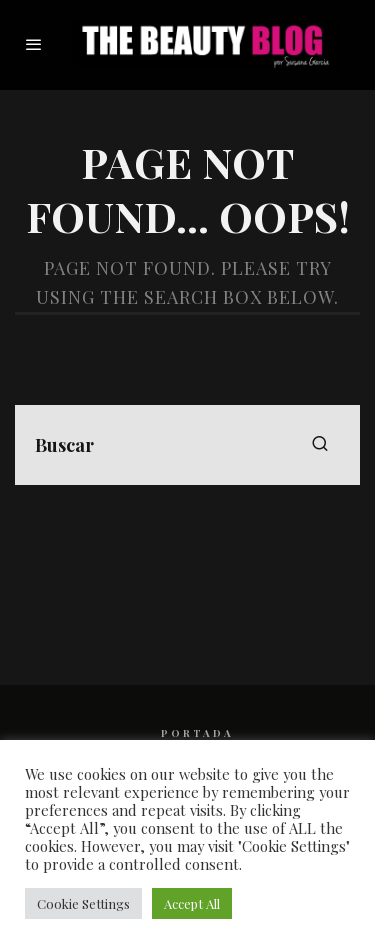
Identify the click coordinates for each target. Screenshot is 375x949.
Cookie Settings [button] (83, 903)
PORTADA (197, 733)
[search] (320, 445)
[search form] (187, 445)
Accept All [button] (192, 903)
